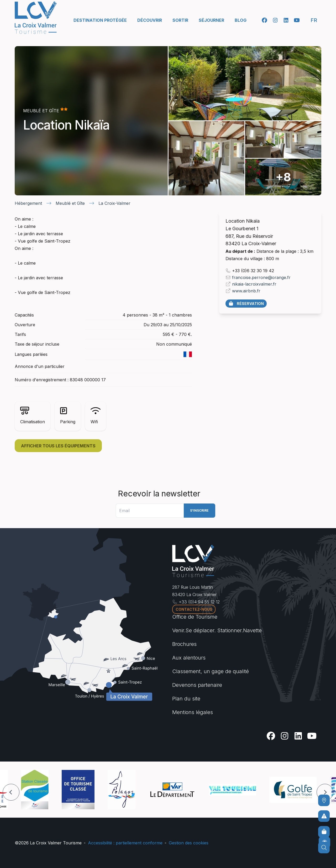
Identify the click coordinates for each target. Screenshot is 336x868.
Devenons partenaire (197, 685)
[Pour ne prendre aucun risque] (324, 816)
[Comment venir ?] (324, 800)
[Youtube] (297, 20)
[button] (11, 792)
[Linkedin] (286, 20)
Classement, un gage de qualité (211, 671)
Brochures (184, 644)
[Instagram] (275, 20)
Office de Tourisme (195, 617)
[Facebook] (264, 20)
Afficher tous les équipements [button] (58, 446)
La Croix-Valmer (114, 203)
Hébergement (28, 203)
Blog (241, 20)
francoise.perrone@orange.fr (261, 277)
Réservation (246, 304)
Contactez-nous (194, 609)
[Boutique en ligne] (324, 832)
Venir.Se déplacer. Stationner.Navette (217, 630)
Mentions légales (193, 712)
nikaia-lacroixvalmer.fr (254, 284)
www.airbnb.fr (246, 291)
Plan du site (186, 699)
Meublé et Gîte (70, 203)
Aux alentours (189, 658)
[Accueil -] (36, 18)
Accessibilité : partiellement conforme (125, 843)
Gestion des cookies (189, 843)
